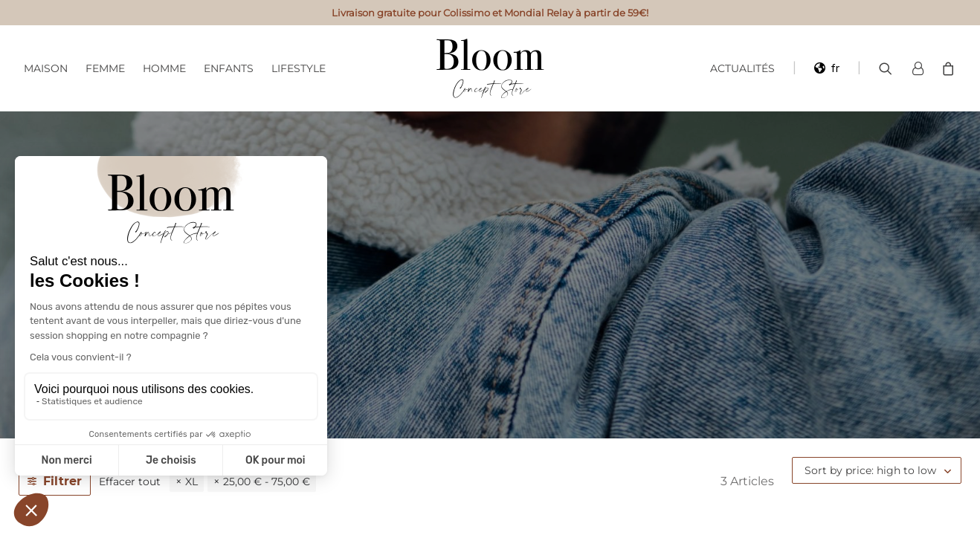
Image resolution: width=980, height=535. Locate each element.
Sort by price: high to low (870, 470)
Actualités (742, 68)
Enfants (229, 68)
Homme (164, 68)
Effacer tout (130, 481)
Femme (105, 68)
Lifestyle (299, 68)
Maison (46, 68)
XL (191, 481)
